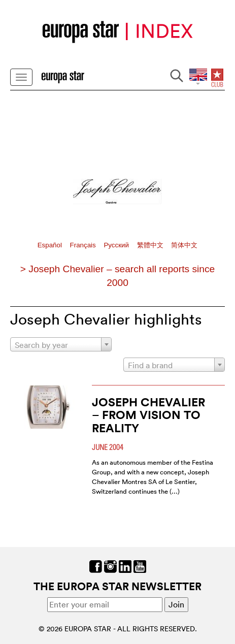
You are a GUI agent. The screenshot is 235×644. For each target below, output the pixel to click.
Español (51, 245)
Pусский (117, 245)
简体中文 (184, 245)
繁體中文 (151, 245)
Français (84, 245)
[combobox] (61, 344)
